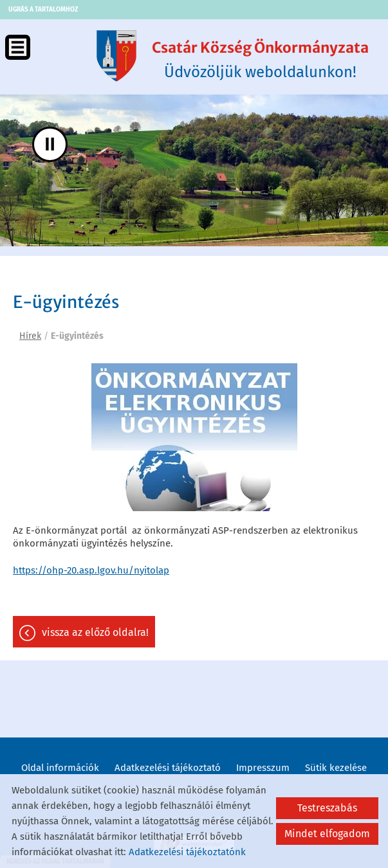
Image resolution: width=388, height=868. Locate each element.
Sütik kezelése (336, 768)
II (50, 144)
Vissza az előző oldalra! (95, 632)
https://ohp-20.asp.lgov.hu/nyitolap (91, 570)
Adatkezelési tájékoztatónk (187, 852)
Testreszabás (327, 808)
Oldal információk (60, 768)
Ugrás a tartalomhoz (43, 10)
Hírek (30, 336)
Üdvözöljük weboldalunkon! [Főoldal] (260, 60)
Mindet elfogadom (327, 834)
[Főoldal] (116, 56)
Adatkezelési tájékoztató (168, 768)
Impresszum (263, 768)
